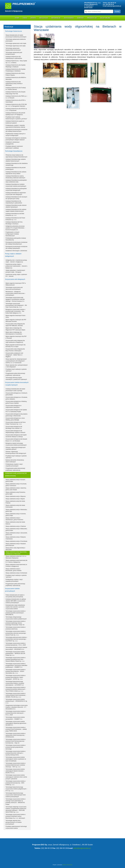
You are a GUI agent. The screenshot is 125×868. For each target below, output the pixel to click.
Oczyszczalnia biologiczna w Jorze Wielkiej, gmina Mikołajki (15, 419)
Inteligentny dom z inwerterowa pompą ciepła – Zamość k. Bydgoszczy (16, 261)
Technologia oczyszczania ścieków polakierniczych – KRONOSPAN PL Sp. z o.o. (16, 701)
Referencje (56, 18)
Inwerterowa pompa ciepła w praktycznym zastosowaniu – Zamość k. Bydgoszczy (17, 266)
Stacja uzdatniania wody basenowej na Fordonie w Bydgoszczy (16, 565)
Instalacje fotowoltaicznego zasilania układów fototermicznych (16, 160)
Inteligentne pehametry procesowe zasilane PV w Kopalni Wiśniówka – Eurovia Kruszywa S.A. (15, 228)
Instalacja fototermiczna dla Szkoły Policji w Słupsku (15, 74)
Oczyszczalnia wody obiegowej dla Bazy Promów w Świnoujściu (15, 350)
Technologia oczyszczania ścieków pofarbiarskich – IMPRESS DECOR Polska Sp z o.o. (15, 653)
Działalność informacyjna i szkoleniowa (16, 251)
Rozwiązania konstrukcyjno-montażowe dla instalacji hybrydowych (16, 247)
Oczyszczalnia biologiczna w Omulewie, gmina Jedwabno (17, 398)
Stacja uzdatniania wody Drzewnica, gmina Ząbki (16, 493)
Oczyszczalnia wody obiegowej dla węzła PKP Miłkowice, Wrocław (15, 325)
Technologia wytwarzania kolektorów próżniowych (16, 40)
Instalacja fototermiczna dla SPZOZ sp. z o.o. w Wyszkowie (16, 110)
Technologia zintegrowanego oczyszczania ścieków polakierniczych (16, 618)
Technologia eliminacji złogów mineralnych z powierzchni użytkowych (16, 379)
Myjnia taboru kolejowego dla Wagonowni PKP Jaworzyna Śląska (15, 329)
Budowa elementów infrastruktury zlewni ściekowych (15, 461)
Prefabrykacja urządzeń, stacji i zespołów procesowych (14, 465)
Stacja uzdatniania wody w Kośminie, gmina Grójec (16, 515)
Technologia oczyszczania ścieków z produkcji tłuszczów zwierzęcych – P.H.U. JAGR (16, 713)
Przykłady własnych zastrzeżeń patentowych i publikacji (14, 147)
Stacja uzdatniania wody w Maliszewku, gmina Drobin (16, 530)
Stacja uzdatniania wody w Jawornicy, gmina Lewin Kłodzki (16, 489)
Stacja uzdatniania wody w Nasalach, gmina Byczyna (16, 545)
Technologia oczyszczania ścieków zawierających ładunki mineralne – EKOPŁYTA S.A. (15, 771)
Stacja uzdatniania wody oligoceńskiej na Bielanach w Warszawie (16, 553)
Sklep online (105, 18)
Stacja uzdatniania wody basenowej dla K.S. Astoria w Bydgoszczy (16, 561)
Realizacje (44, 18)
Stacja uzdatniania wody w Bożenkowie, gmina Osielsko (14, 570)
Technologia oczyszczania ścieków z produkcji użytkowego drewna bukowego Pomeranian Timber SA (16, 623)
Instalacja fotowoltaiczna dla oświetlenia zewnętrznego (17, 164)
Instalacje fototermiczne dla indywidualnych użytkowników (14, 58)
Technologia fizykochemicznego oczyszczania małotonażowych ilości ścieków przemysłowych (16, 795)
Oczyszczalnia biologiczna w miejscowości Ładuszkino (13, 406)
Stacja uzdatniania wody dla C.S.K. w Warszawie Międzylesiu (16, 557)
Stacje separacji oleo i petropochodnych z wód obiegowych (17, 366)
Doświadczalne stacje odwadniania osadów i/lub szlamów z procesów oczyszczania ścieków (15, 607)
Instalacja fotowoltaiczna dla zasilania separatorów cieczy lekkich (16, 173)
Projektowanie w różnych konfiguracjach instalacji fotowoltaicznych (12, 234)
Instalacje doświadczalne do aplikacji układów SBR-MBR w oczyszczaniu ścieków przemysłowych (16, 601)
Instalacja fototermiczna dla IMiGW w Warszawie (16, 78)
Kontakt (81, 18)
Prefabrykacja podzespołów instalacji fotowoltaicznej (16, 239)
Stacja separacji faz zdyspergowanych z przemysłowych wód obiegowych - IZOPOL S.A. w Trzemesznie (16, 361)
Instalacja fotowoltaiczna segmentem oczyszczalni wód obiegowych (16, 194)
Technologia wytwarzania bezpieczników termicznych (13, 49)
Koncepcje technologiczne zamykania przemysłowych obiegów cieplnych (16, 139)
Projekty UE (92, 18)
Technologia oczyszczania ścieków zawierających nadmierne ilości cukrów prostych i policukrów (16, 777)
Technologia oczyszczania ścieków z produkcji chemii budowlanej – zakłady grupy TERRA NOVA (16, 729)
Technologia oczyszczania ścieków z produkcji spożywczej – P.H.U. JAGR (16, 644)
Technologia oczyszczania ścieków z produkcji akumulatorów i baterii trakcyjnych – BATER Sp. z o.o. (16, 677)
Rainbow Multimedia (67, 865)
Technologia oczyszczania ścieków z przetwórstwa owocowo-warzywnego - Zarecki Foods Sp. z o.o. (16, 633)
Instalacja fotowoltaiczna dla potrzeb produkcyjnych (16, 168)
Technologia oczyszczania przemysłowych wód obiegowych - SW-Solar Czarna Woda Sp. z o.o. (16, 305)
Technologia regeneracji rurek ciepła (16, 46)
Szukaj (117, 11)
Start (17, 18)
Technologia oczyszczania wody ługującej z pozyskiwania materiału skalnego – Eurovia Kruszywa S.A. (15, 299)
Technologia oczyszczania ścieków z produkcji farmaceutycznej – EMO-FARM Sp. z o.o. (16, 783)
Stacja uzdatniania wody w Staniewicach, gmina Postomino (14, 519)
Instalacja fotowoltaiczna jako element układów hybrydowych (16, 206)
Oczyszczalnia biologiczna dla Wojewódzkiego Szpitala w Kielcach (15, 432)
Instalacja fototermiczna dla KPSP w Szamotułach (16, 101)
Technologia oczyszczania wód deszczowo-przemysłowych (14, 288)
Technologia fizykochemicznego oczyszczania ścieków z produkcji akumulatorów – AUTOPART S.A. (15, 683)
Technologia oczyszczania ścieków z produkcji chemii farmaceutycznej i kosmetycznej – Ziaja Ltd (16, 741)
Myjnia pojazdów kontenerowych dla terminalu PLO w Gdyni (16, 346)
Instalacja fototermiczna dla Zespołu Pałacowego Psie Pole (15, 93)
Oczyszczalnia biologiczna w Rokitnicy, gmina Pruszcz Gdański (16, 402)
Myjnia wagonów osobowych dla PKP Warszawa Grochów (16, 321)
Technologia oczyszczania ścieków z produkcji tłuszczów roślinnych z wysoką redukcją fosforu (16, 753)
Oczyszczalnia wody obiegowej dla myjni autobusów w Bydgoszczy (15, 341)
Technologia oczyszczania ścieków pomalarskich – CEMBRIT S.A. (15, 718)
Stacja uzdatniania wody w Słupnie (15, 499)
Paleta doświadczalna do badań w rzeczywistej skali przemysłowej (15, 596)
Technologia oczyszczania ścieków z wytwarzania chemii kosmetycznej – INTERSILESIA (16, 735)
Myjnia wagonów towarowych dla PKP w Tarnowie (16, 337)
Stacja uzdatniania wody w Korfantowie (16, 573)
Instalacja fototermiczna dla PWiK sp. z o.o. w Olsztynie (16, 97)
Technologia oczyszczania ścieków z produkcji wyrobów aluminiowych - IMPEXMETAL (16, 613)
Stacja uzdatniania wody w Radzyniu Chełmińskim (16, 538)
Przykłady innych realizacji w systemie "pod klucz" (16, 370)
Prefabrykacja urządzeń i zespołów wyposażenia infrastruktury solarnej (15, 126)
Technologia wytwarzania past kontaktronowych (14, 53)
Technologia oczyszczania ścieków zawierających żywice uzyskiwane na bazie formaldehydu (16, 759)
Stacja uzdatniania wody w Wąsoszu (16, 496)
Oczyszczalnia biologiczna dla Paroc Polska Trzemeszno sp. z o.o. (16, 423)
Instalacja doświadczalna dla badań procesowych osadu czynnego (15, 390)
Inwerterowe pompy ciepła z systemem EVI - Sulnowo (16, 275)
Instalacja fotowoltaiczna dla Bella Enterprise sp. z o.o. (15, 214)
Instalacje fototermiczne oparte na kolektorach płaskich (15, 122)
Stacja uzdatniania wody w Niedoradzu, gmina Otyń (16, 510)
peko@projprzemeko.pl (114, 6)
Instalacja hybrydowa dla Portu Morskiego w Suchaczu (14, 223)
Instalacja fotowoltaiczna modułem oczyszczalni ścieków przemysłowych (16, 185)
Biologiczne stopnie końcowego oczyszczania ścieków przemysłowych (16, 444)
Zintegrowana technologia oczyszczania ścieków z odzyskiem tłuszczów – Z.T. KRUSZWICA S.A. (17, 707)
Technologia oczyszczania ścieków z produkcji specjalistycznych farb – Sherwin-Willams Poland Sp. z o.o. (16, 659)
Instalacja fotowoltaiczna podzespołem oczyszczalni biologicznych (16, 189)
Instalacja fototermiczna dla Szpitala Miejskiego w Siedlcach (15, 66)
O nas (25, 18)
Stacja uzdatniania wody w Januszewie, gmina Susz (17, 534)
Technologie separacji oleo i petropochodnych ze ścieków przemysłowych (14, 822)
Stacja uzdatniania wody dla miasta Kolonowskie (15, 506)
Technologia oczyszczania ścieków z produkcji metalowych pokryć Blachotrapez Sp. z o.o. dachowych (16, 816)
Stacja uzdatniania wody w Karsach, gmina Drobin (16, 481)
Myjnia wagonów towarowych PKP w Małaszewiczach (16, 284)
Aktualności (69, 18)
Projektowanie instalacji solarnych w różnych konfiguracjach (15, 135)
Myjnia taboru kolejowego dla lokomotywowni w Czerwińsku (14, 333)
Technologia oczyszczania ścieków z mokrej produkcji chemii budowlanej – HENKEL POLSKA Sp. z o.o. (16, 695)
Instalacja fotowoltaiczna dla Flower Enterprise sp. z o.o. (15, 219)
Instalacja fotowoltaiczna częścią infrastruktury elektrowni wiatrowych (15, 177)
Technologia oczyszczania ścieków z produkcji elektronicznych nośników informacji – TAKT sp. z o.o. (16, 765)
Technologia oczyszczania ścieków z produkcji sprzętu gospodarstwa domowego (16, 747)
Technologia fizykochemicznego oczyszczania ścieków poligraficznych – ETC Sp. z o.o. (16, 789)
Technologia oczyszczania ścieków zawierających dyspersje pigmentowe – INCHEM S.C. (16, 723)
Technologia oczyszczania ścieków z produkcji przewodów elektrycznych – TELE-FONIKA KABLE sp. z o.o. (16, 689)
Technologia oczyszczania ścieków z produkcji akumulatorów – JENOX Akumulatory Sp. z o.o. (16, 671)
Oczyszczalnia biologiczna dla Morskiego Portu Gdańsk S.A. (14, 427)
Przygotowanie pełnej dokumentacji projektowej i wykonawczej (15, 374)
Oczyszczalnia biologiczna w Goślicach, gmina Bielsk (17, 394)
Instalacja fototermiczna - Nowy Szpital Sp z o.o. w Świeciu (16, 62)
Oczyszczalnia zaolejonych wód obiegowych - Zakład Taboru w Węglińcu (14, 355)
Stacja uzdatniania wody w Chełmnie (16, 526)
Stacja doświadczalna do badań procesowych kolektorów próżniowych (16, 36)
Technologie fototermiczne (14, 31)
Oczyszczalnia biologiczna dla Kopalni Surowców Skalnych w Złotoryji (16, 436)
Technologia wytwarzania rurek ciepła (16, 43)
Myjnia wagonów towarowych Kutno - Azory (16, 316)
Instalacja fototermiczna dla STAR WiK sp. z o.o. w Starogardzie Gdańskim (16, 105)
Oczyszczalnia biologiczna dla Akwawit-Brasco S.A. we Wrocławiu (16, 440)
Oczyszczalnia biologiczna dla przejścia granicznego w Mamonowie (16, 415)
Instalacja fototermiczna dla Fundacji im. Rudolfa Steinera (16, 89)
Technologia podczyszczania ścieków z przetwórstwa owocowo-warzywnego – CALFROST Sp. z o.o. (16, 639)
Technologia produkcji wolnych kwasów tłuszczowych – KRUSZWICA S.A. (16, 648)
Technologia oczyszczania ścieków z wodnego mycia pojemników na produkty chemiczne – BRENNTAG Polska (16, 802)
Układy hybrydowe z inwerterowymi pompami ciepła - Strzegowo (15, 271)
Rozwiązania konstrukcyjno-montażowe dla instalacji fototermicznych (16, 130)
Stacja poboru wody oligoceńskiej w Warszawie (15, 549)
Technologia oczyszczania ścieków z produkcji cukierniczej (16, 628)
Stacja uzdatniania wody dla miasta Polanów (15, 502)
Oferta (33, 18)
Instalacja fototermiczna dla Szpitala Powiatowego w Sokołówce (15, 70)
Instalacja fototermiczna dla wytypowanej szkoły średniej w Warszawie (14, 84)
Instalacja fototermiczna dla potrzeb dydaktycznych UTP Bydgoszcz (15, 114)
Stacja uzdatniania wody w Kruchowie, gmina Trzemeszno (16, 485)
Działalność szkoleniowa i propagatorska (13, 143)
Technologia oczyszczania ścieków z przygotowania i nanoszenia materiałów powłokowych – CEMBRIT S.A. (16, 665)
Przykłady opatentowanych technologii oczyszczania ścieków (16, 827)
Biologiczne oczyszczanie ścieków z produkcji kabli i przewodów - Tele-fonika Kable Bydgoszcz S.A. (15, 311)
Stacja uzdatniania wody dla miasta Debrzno (15, 523)
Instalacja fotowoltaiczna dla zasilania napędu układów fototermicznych (16, 210)
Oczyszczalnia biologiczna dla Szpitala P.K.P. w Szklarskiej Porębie (16, 411)
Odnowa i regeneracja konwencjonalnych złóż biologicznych (16, 452)
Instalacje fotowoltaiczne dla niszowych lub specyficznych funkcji (16, 198)
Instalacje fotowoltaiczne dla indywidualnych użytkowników (14, 202)
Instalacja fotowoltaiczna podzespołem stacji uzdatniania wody (16, 181)
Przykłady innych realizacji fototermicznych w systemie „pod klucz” (16, 118)
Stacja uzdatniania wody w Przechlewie (16, 541)
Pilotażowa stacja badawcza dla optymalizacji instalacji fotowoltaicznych (16, 156)
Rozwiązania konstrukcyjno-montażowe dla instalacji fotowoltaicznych (16, 243)
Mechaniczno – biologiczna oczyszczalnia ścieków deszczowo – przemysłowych (16, 293)
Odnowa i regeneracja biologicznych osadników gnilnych (16, 448)
